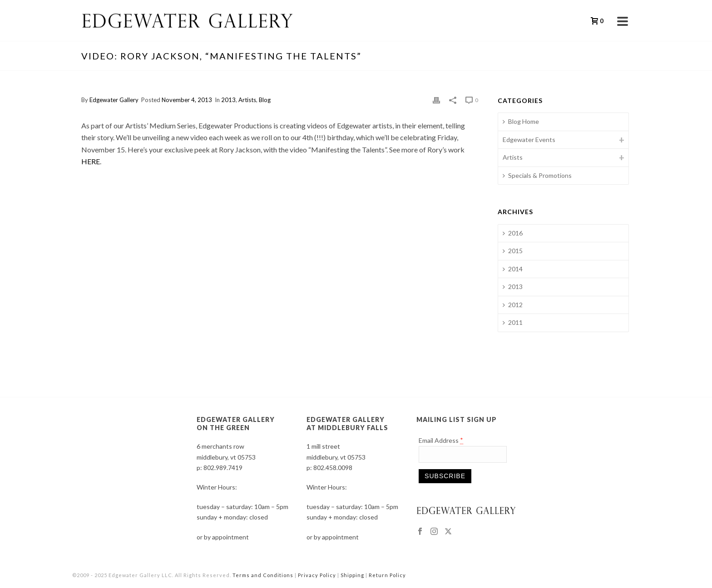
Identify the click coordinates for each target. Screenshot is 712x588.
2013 (228, 100)
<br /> (279, 256)
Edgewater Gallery (114, 100)
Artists (247, 100)
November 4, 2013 (187, 100)
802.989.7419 (223, 468)
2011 (513, 322)
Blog (265, 100)
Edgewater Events (529, 140)
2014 (513, 269)
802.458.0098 (333, 468)
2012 (513, 305)
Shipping (352, 575)
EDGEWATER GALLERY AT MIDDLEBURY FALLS (347, 424)
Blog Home (521, 121)
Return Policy (387, 575)
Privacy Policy (317, 575)
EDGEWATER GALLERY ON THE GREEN (236, 424)
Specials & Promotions (537, 175)
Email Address (441, 440)
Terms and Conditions (263, 575)
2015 (513, 251)
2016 (513, 233)
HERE (91, 161)
